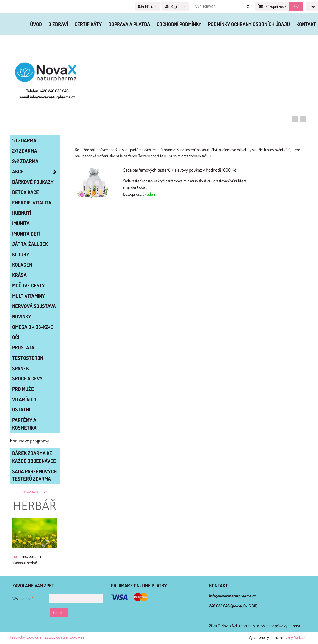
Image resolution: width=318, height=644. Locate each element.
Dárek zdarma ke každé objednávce (34, 457)
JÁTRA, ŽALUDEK (30, 244)
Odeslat (59, 613)
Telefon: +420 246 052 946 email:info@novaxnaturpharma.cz (47, 94)
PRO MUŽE (23, 389)
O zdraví (58, 24)
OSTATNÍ (21, 409)
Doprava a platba (129, 24)
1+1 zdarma (24, 140)
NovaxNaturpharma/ (35, 491)
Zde (15, 556)
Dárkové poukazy (33, 182)
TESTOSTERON (28, 358)
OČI (16, 337)
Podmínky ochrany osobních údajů (249, 24)
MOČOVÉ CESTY (29, 285)
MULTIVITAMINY (29, 296)
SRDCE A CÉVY (27, 378)
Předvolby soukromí (25, 637)
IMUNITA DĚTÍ (26, 234)
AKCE (36, 172)
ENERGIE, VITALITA (32, 203)
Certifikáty (88, 24)
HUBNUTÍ (22, 213)
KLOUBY (21, 254)
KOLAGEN (22, 265)
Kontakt (306, 24)
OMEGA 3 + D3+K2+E (33, 327)
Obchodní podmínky (179, 24)
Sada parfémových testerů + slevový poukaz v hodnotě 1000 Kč (180, 170)
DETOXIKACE (25, 192)
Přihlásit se (147, 6)
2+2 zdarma (25, 161)
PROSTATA (23, 347)
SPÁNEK (20, 368)
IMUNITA (21, 223)
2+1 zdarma (25, 151)
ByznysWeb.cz (294, 637)
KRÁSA (19, 275)
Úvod (36, 24)
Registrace (176, 6)
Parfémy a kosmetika (24, 424)
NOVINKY (22, 316)
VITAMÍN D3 (24, 399)
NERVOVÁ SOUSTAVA (34, 306)
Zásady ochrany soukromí (64, 637)
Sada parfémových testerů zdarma (34, 475)
